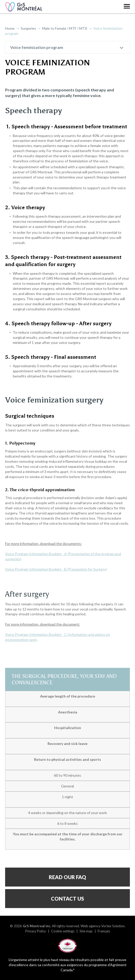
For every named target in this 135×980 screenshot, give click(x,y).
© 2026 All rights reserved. (45, 926)
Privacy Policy (36, 931)
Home (10, 28)
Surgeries (28, 28)
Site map (86, 931)
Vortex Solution (113, 926)
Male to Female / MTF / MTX (65, 28)
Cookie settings (63, 931)
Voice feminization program (37, 47)
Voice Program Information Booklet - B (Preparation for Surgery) (56, 569)
